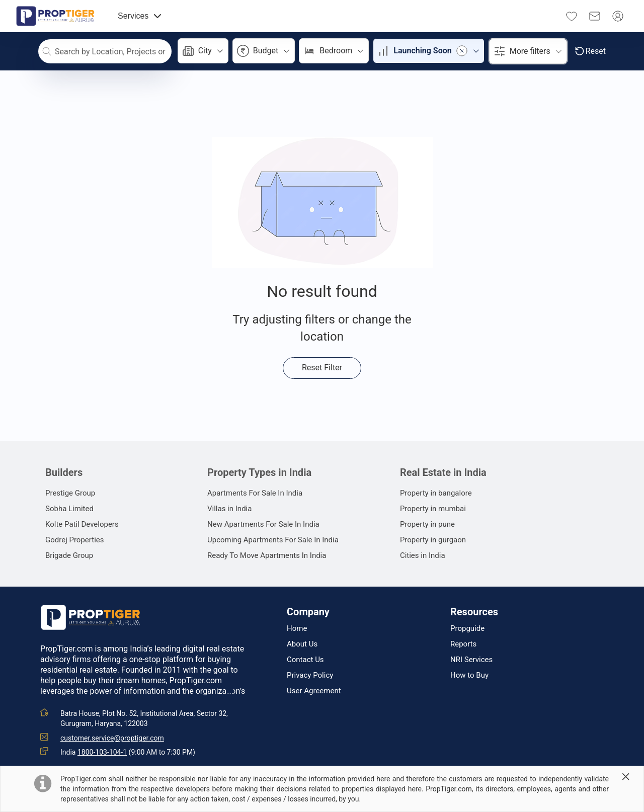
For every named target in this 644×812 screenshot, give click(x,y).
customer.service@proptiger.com (112, 738)
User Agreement (314, 691)
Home (297, 629)
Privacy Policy (310, 675)
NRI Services (471, 660)
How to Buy (469, 675)
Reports (463, 644)
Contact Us (305, 660)
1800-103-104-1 (102, 752)
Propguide (467, 629)
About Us (302, 644)
